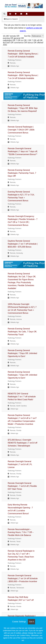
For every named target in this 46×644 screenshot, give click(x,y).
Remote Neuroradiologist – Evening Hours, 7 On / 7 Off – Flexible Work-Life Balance (21, 532)
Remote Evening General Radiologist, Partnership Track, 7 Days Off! (22, 173)
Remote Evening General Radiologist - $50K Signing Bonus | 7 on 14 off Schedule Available (23, 75)
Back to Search (11, 19)
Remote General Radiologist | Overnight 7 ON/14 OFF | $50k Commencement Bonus (21, 130)
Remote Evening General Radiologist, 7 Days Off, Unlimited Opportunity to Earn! (22, 353)
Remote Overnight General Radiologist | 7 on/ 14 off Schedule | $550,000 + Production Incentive (23, 578)
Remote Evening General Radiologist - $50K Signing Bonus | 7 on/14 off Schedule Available (23, 54)
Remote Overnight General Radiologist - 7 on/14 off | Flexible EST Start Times (22, 486)
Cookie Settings (19, 622)
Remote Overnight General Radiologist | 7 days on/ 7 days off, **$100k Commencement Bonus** (23, 151)
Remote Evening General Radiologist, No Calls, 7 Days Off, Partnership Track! (22, 332)
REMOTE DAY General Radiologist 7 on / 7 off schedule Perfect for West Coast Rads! (22, 397)
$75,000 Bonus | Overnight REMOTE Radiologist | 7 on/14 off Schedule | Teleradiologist (22, 443)
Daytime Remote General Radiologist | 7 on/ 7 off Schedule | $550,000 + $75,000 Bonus (23, 244)
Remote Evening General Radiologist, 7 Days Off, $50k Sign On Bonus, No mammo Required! (23, 108)
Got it (31, 622)
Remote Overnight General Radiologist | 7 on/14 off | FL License (20, 464)
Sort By (27, 36)
